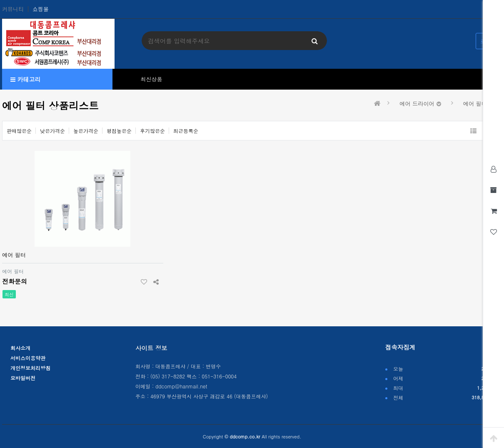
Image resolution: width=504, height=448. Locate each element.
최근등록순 (186, 131)
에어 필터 (14, 255)
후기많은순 (152, 131)
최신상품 (152, 79)
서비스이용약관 (28, 358)
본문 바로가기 (0, 0)
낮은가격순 (52, 131)
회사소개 (20, 348)
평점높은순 (119, 131)
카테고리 (26, 79)
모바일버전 (23, 378)
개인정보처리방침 (30, 368)
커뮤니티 (13, 9)
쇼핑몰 (41, 9)
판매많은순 (19, 131)
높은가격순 (86, 131)
